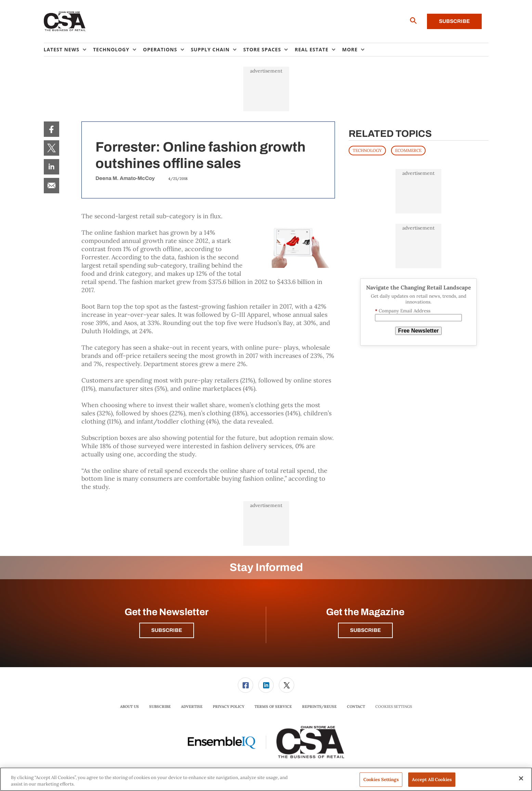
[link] (51, 129)
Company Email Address (403, 311)
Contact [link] (356, 706)
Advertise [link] (192, 706)
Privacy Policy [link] (229, 706)
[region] (266, 779)
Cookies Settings (394, 707)
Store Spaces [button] (262, 49)
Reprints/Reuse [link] (319, 706)
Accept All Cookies (432, 780)
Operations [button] (160, 49)
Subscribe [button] (167, 630)
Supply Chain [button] (210, 49)
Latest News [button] (62, 49)
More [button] (350, 49)
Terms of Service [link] (273, 706)
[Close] (521, 778)
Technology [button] (111, 49)
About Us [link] (129, 706)
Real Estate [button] (312, 49)
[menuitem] (68, 50)
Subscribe (454, 21)
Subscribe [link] (160, 706)
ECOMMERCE (408, 150)
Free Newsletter (418, 331)
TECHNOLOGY (367, 150)
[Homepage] (65, 22)
